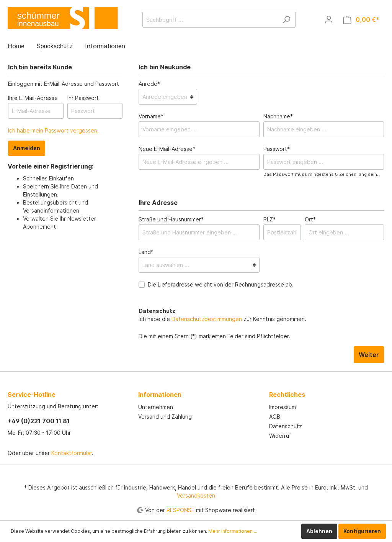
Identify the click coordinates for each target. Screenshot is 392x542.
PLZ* (269, 219)
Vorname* (151, 116)
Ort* (310, 219)
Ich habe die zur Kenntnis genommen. (222, 315)
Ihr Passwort (83, 98)
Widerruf (280, 436)
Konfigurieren (362, 531)
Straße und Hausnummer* (171, 219)
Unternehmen (156, 407)
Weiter (369, 355)
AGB (275, 417)
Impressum (283, 407)
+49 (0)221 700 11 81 (39, 421)
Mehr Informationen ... (233, 531)
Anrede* (149, 84)
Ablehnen (319, 531)
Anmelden (27, 148)
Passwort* (277, 149)
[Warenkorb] (361, 20)
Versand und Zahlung (165, 417)
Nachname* (278, 116)
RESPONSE (180, 510)
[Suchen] (287, 20)
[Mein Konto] (329, 20)
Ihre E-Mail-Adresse (33, 98)
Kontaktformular (72, 453)
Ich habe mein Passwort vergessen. (53, 130)
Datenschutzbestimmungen (207, 319)
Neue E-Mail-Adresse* (167, 149)
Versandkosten (196, 495)
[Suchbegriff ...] (210, 20)
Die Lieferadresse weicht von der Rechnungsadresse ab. (221, 284)
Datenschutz (286, 426)
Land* (146, 252)
